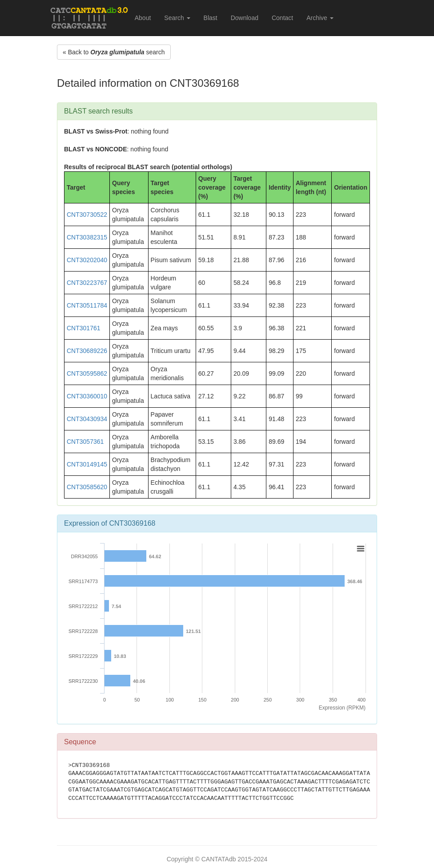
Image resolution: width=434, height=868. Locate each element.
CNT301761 (84, 328)
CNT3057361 (85, 442)
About (143, 18)
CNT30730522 (87, 215)
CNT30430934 (87, 419)
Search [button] (177, 18)
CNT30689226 (87, 351)
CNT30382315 (87, 237)
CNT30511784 (87, 305)
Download (245, 18)
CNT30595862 (87, 373)
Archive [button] (320, 18)
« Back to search (114, 52)
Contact (282, 18)
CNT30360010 (87, 396)
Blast (211, 18)
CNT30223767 (87, 283)
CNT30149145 (87, 464)
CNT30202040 (87, 260)
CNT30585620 (87, 487)
